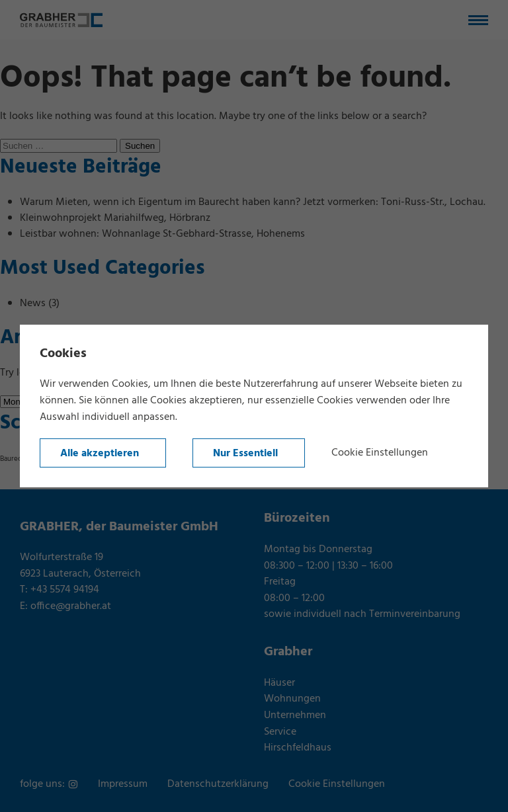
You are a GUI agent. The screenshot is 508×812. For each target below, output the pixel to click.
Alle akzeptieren (100, 454)
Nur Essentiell (245, 454)
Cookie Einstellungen (380, 453)
